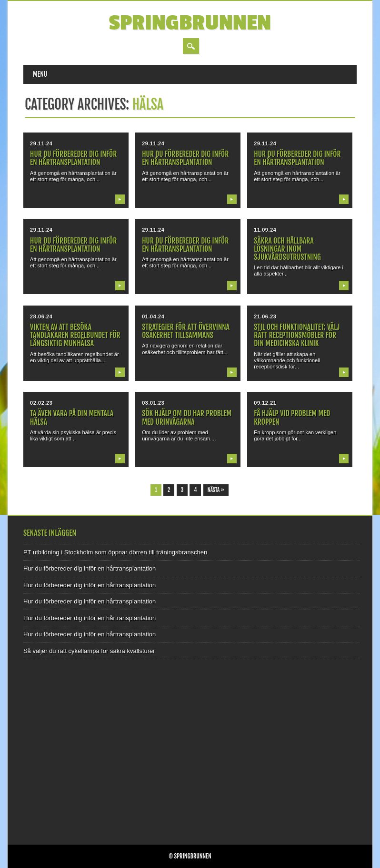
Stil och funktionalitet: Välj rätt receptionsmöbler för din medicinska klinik (297, 335)
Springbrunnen (190, 23)
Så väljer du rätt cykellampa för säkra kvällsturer (89, 651)
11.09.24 (265, 230)
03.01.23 (153, 403)
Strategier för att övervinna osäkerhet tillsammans (186, 331)
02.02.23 (41, 403)
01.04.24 (153, 317)
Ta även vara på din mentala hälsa (72, 417)
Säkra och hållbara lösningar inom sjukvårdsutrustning (287, 249)
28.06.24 (41, 317)
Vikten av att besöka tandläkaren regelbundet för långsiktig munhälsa (75, 335)
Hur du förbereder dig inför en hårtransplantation (73, 158)
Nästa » (216, 490)
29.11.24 (41, 143)
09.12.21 (265, 403)
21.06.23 (265, 317)
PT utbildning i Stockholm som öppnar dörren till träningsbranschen (115, 552)
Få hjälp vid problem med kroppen (292, 417)
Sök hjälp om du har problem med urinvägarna (187, 417)
